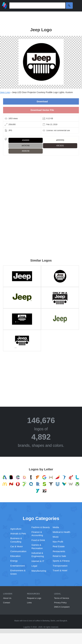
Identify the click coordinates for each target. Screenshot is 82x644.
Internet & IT (38, 561)
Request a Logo (34, 598)
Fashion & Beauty (41, 527)
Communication (18, 551)
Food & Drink (38, 540)
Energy (14, 561)
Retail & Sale (59, 556)
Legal (34, 566)
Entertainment (17, 566)
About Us (7, 598)
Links (29, 603)
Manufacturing (39, 571)
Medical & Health (61, 532)
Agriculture (16, 529)
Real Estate (59, 546)
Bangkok (64, 621)
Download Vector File (42, 110)
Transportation (60, 566)
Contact (7, 603)
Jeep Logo (5, 92)
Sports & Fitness (61, 561)
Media (56, 527)
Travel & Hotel (60, 570)
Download (42, 101)
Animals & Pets (18, 534)
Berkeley (46, 621)
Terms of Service (62, 598)
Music (56, 537)
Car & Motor (17, 546)
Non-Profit (58, 542)
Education (15, 556)
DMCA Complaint (62, 607)
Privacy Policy (60, 603)
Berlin (53, 621)
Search (69, 6)
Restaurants (59, 551)
